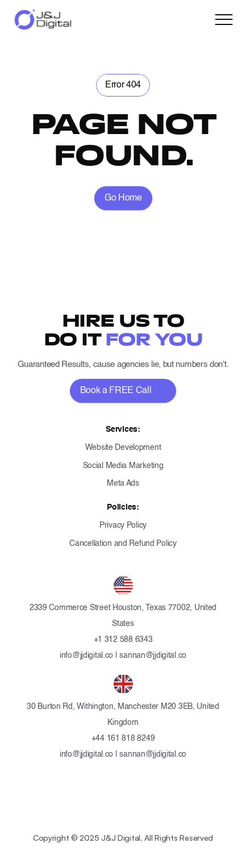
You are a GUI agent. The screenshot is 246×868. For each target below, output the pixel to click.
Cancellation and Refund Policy (123, 544)
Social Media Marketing (123, 466)
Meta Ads (123, 483)
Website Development (123, 448)
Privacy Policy (123, 525)
